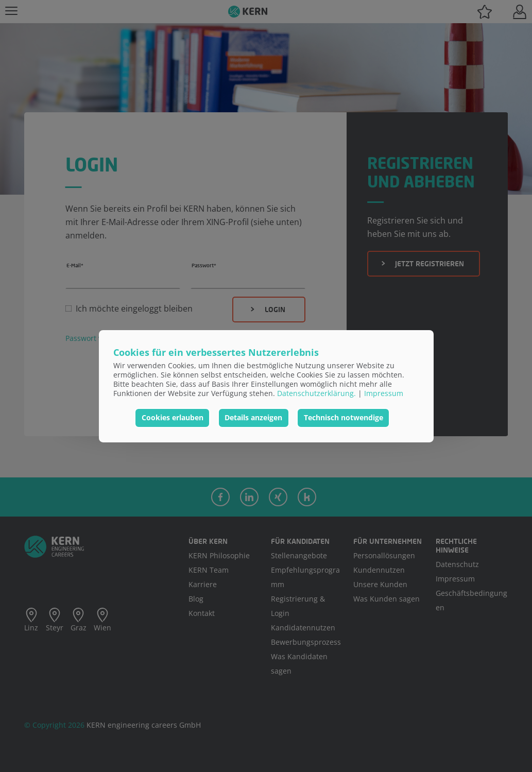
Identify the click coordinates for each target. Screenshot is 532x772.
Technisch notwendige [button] (344, 417)
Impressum (384, 393)
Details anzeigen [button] (253, 417)
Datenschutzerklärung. (316, 393)
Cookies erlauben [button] (173, 417)
